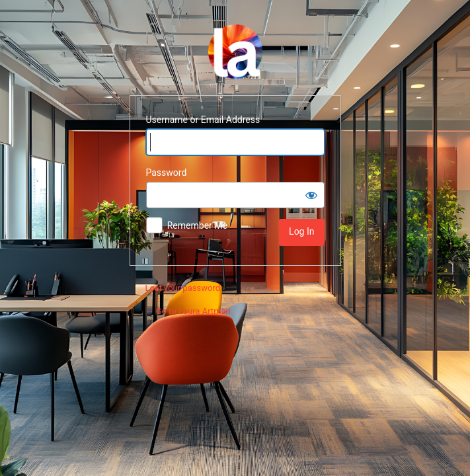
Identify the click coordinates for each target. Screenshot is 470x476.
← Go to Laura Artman (188, 311)
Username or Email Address (203, 120)
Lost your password (183, 288)
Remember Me (197, 225)
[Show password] (311, 195)
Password (167, 173)
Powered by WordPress (235, 52)
